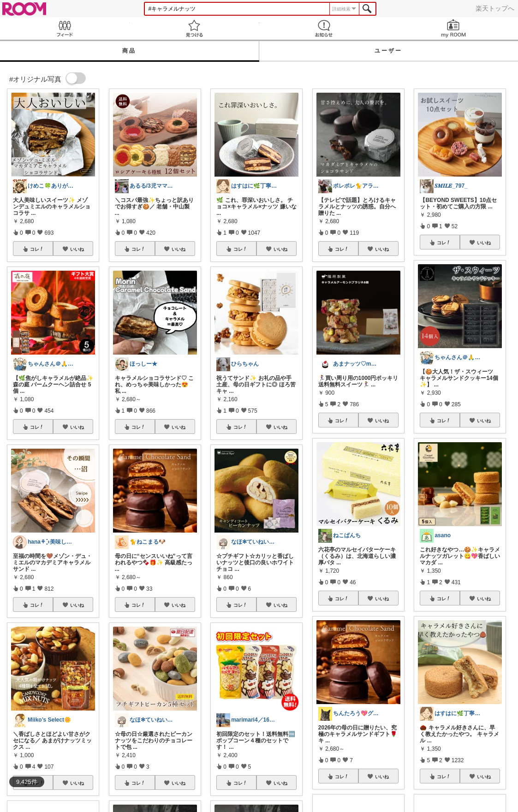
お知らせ (324, 28)
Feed (65, 28)
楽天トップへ (495, 8)
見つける (194, 28)
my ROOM (453, 28)
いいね (77, 249)
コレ (37, 249)
